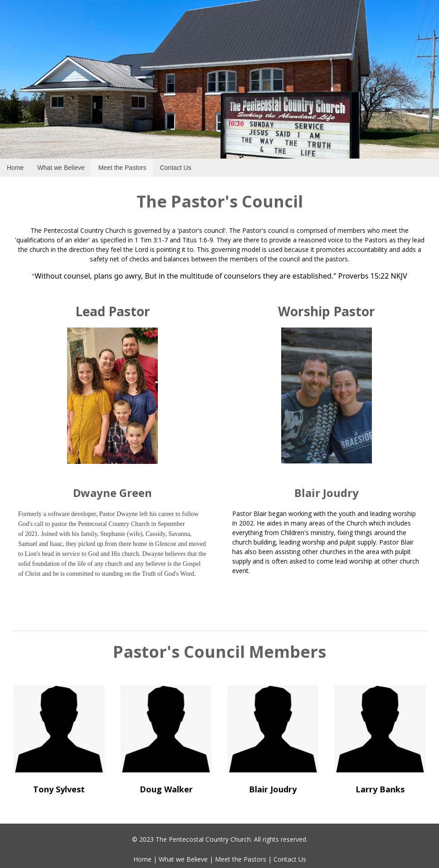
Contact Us (290, 859)
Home (142, 859)
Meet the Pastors (241, 859)
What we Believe (183, 859)
